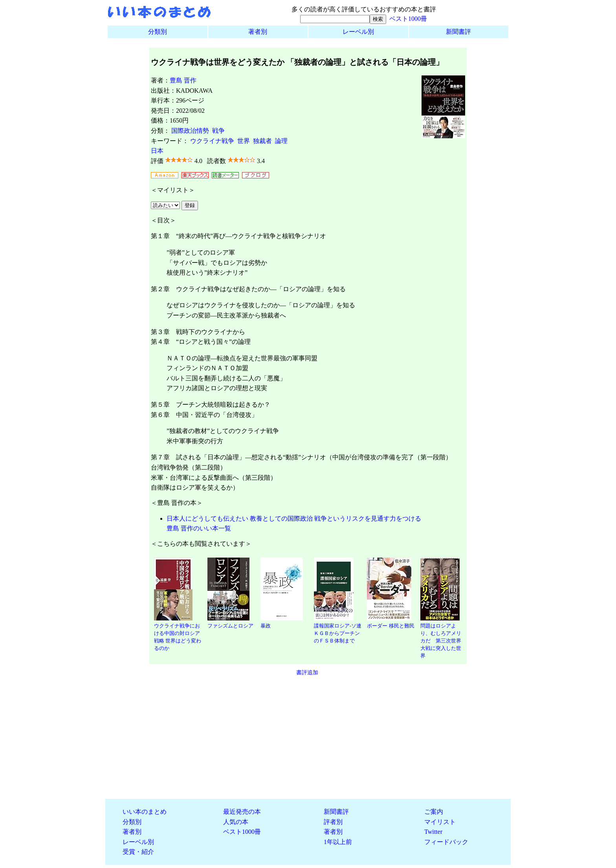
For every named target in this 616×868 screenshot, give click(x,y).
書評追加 (307, 672)
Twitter (433, 832)
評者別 (333, 822)
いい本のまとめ (145, 812)
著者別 (258, 32)
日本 (157, 151)
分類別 (158, 32)
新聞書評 (458, 32)
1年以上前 (338, 842)
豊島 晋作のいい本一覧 (199, 528)
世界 (244, 141)
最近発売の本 (242, 812)
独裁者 (262, 141)
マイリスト (440, 822)
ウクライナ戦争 (212, 141)
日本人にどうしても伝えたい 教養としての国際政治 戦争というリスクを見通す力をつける (294, 518)
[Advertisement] (308, 738)
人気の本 (236, 822)
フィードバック (446, 842)
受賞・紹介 (138, 852)
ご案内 (434, 812)
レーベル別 (358, 32)
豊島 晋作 (183, 80)
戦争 (218, 131)
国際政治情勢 (190, 131)
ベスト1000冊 (408, 19)
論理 (281, 141)
